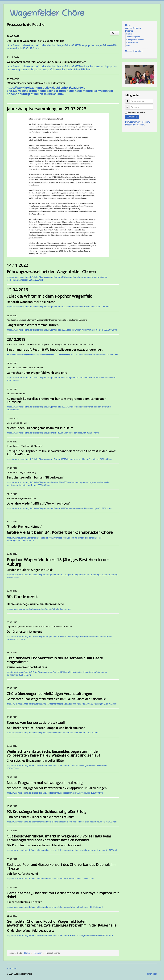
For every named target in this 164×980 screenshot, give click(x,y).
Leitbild (129, 34)
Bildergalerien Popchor (135, 40)
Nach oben (152, 974)
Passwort (129, 106)
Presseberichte (132, 42)
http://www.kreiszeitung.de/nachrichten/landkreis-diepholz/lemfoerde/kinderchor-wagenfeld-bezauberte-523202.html (60, 935)
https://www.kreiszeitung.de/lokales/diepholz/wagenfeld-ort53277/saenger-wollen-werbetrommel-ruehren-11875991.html (62, 330)
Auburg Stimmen (133, 28)
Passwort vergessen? (135, 125)
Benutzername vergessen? (138, 122)
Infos (128, 45)
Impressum (12, 968)
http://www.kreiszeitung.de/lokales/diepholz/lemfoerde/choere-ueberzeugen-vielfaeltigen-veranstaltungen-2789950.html (62, 704)
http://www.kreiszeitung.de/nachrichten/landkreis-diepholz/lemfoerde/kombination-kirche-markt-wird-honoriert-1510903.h (62, 850)
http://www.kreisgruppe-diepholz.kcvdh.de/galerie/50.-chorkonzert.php (39, 609)
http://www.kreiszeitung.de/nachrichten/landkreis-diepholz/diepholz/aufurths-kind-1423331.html (50, 879)
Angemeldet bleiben (137, 112)
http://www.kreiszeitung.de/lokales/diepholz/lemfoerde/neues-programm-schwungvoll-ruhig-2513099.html (55, 793)
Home (128, 25)
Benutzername (129, 100)
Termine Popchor (133, 37)
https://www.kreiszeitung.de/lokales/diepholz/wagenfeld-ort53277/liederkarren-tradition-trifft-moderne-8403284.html (60, 459)
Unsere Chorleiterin (134, 51)
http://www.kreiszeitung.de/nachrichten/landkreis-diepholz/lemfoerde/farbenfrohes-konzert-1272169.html (55, 907)
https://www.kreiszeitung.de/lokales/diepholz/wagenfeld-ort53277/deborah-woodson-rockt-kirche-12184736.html (58, 307)
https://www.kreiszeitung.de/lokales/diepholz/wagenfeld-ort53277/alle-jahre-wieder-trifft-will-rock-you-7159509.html (59, 508)
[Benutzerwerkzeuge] (114, 33)
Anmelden (132, 117)
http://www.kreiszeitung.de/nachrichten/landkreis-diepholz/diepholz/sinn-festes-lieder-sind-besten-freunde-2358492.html (62, 822)
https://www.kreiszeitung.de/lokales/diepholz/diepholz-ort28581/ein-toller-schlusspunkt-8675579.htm (53, 433)
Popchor (129, 31)
